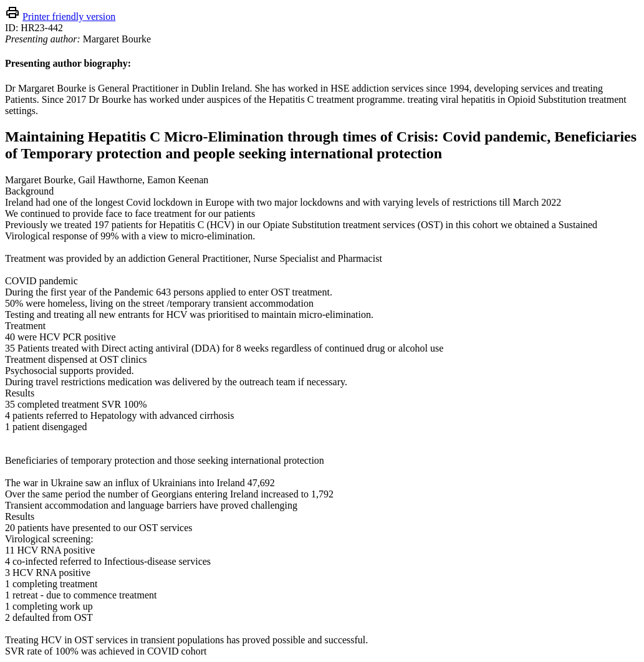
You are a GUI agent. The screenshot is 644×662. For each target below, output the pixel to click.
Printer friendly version (69, 17)
